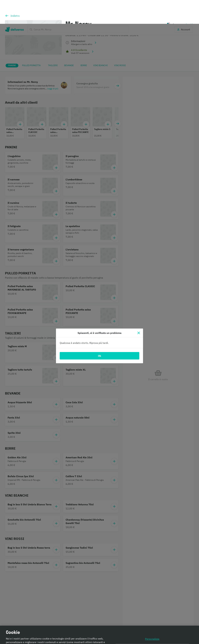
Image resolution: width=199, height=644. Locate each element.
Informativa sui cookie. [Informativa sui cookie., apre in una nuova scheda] (57, 640)
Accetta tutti (152, 632)
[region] (99, 623)
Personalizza (152, 615)
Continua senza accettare (152, 623)
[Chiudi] (139, 309)
